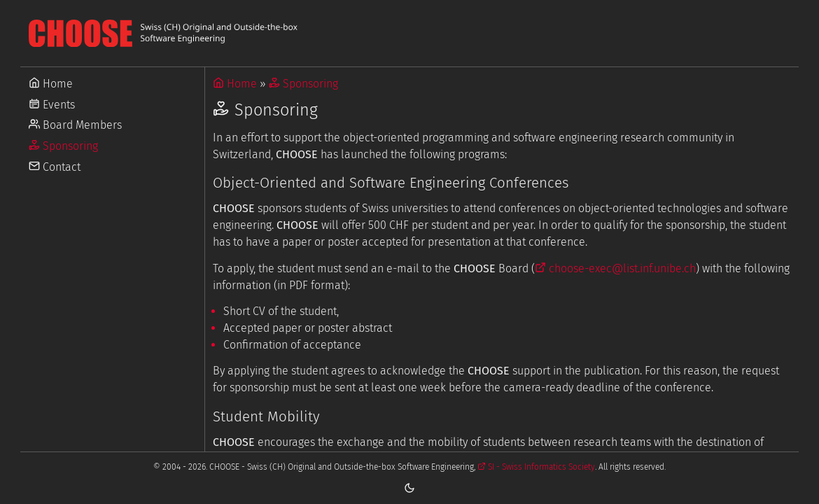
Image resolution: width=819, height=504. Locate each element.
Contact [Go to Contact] (55, 167)
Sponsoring (303, 84)
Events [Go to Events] (52, 105)
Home (235, 84)
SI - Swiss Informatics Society (536, 467)
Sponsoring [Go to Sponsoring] (63, 146)
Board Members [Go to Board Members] (75, 125)
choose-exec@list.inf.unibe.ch (615, 268)
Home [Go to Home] (51, 84)
